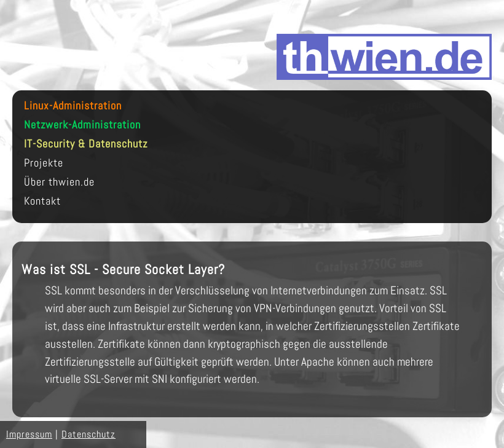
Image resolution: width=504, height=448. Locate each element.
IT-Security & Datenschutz (86, 144)
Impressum (29, 434)
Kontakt (42, 201)
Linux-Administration (73, 106)
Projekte (44, 163)
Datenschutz (89, 434)
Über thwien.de (59, 182)
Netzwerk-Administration (82, 125)
